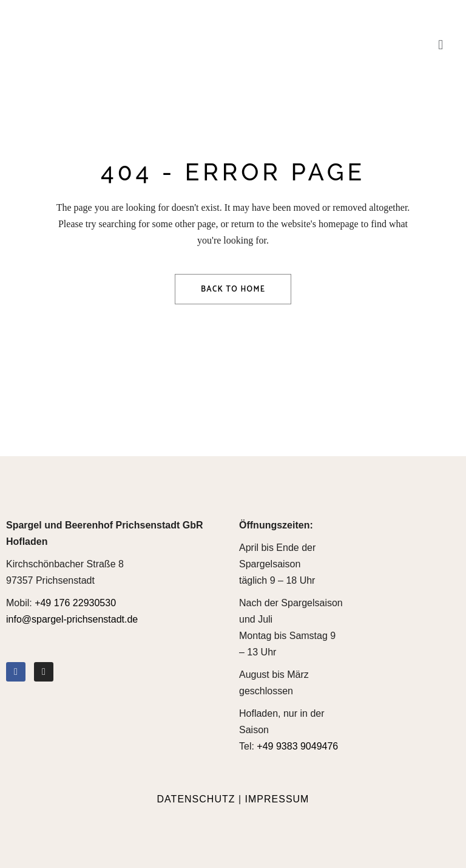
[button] (441, 45)
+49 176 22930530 (75, 603)
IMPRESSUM (277, 799)
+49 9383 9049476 (297, 746)
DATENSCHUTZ (196, 799)
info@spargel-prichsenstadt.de (72, 619)
